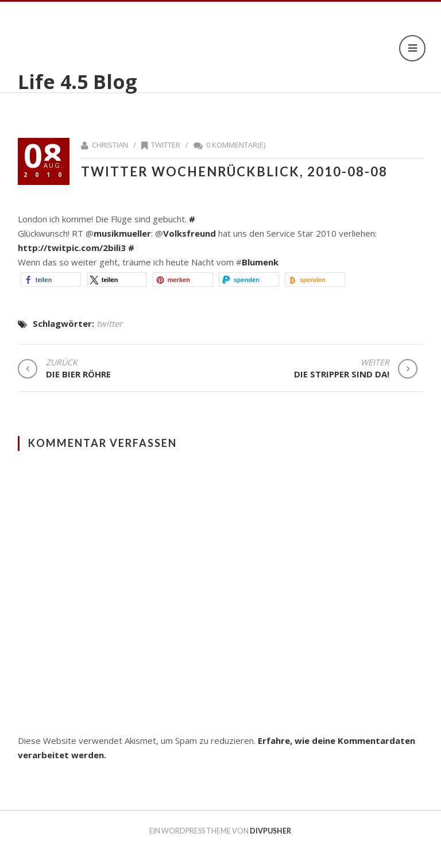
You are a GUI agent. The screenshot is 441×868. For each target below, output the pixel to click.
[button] (51, 279)
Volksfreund (189, 233)
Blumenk (260, 262)
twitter (166, 145)
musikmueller (122, 233)
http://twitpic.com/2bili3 (72, 248)
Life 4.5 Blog (78, 82)
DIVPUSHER (270, 831)
